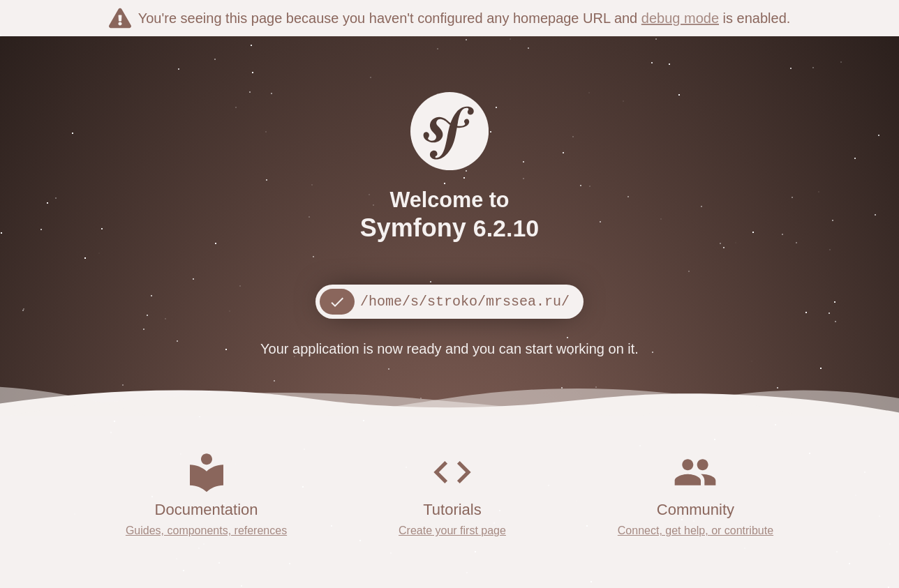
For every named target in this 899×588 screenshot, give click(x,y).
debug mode (680, 18)
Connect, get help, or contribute (696, 530)
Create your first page (452, 530)
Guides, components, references (206, 530)
